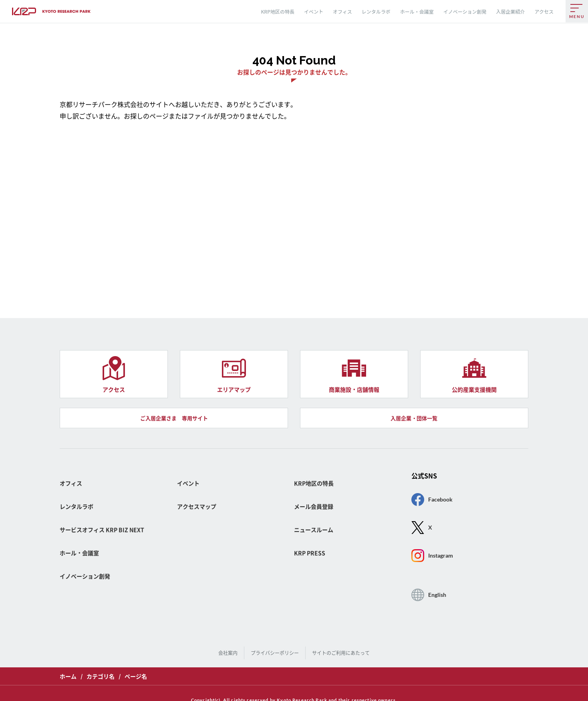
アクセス (544, 11)
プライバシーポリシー (276, 644)
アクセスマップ (199, 525)
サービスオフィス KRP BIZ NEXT (108, 543)
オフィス (342, 11)
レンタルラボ (376, 11)
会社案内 (232, 644)
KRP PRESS (312, 560)
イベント (314, 11)
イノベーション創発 (465, 11)
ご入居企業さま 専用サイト (174, 447)
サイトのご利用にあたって (338, 644)
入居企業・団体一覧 (414, 447)
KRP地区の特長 (278, 11)
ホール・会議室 (417, 11)
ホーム (68, 664)
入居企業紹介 (511, 11)
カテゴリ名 (101, 664)
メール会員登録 (316, 525)
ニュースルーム (316, 543)
